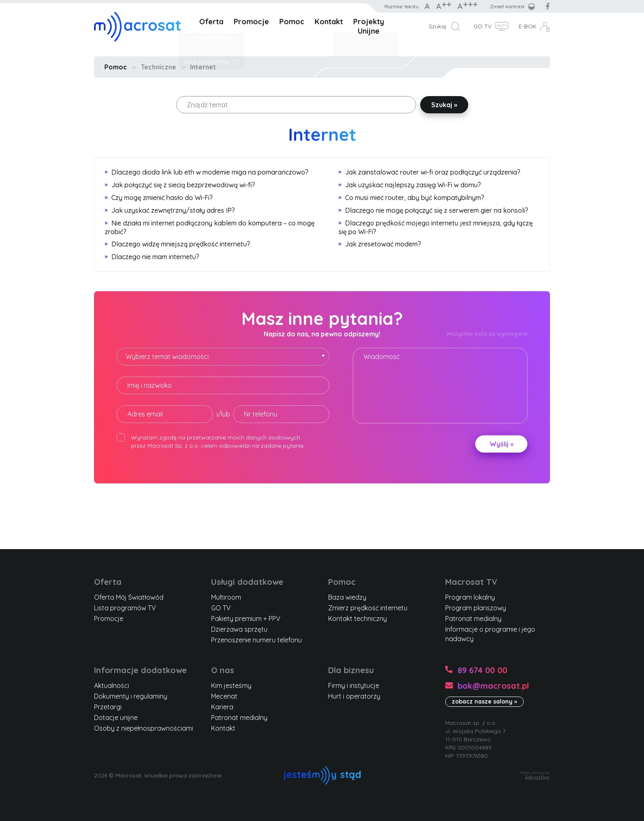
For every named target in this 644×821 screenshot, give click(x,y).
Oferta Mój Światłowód (129, 597)
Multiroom (226, 597)
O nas (223, 670)
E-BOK (528, 26)
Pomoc (292, 22)
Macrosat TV (471, 582)
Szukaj (438, 26)
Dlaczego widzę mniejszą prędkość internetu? (177, 244)
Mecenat (224, 696)
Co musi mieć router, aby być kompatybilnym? (411, 198)
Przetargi (108, 707)
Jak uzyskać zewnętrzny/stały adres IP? (170, 210)
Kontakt (329, 22)
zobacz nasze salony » (484, 701)
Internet (203, 67)
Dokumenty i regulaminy (131, 696)
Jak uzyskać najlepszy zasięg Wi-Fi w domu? (410, 185)
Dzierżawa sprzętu (239, 629)
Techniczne (159, 67)
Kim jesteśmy (231, 685)
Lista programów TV (125, 608)
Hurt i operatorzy (354, 696)
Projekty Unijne (369, 26)
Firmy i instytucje (354, 685)
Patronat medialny (473, 619)
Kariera (222, 707)
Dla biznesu (351, 670)
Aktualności (112, 685)
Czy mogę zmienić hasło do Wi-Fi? (159, 198)
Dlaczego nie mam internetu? (152, 257)
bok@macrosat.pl (493, 686)
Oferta (211, 22)
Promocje (251, 22)
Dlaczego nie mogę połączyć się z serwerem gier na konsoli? (433, 210)
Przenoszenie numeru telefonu (256, 640)
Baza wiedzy (347, 597)
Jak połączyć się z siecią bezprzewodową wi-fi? (180, 185)
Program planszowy (476, 608)
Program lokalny (470, 597)
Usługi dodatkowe (247, 582)
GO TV (483, 26)
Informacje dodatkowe (140, 670)
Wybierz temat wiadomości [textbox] (167, 356)
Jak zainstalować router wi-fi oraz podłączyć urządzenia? (429, 172)
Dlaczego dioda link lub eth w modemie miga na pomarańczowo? (207, 172)
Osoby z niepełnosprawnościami (144, 728)
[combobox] (223, 357)
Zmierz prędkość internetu (368, 608)
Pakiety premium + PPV (246, 619)
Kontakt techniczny (358, 619)
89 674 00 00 (482, 670)
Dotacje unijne (116, 718)
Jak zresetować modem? (380, 244)
